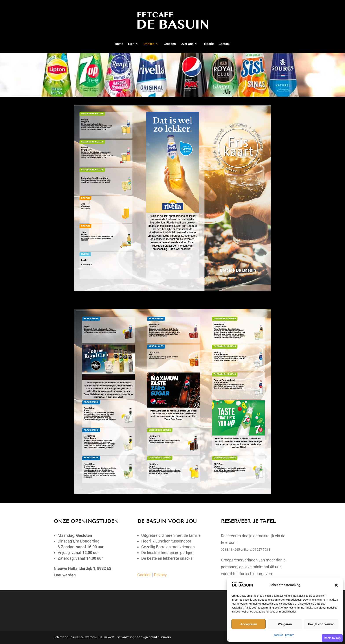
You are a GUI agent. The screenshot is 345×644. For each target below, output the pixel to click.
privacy (289, 635)
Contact (224, 44)
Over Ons (187, 44)
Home (119, 44)
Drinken (149, 44)
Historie (208, 44)
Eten (131, 44)
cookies (278, 635)
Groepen (170, 44)
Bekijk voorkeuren (321, 624)
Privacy (160, 575)
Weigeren (285, 624)
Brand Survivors (160, 637)
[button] (336, 585)
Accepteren (249, 624)
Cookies (144, 575)
